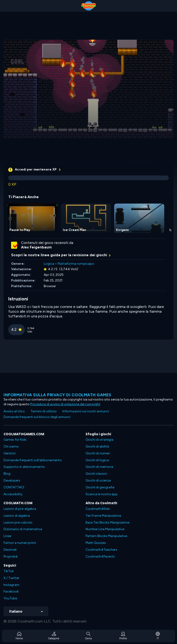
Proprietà (11, 557)
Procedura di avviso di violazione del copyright (65, 404)
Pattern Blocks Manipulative (106, 536)
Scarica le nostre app (102, 494)
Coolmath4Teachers (101, 550)
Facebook (11, 591)
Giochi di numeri (98, 453)
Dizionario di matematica (23, 529)
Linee (7, 536)
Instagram (11, 585)
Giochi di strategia (99, 440)
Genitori (10, 453)
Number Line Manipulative (105, 529)
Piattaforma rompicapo (76, 264)
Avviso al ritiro (14, 411)
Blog (7, 474)
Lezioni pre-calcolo (18, 522)
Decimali (10, 550)
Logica (49, 264)
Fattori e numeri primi (20, 543)
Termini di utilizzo (44, 411)
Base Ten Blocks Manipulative (107, 522)
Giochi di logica (97, 460)
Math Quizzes (96, 543)
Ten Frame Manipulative (103, 516)
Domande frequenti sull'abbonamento (33, 460)
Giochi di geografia (100, 487)
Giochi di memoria (99, 467)
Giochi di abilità (97, 446)
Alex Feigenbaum (36, 247)
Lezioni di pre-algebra (20, 509)
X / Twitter (11, 578)
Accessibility (13, 494)
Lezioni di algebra (17, 516)
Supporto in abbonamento (24, 467)
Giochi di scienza (98, 480)
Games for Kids (15, 440)
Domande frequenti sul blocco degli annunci (37, 417)
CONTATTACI (14, 487)
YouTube (10, 598)
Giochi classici (96, 474)
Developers (12, 480)
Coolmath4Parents (100, 557)
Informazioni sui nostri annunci (86, 411)
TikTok (9, 571)
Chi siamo (11, 446)
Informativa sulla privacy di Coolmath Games (57, 395)
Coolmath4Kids (98, 509)
